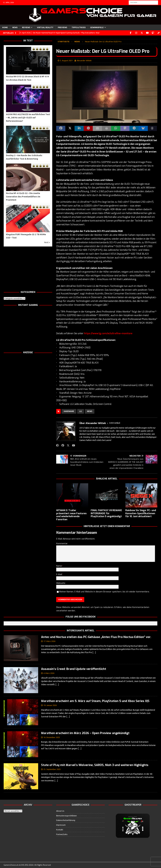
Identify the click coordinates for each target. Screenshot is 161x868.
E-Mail (59, 574)
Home (5, 27)
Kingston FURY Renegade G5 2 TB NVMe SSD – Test (26, 236)
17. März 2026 (49, 641)
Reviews (26, 27)
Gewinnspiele (97, 27)
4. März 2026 (49, 673)
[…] (94, 652)
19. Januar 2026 (50, 705)
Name (59, 566)
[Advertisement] (28, 269)
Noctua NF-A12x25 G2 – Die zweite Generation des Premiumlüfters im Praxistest (23, 197)
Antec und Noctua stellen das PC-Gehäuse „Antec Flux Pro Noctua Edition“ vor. (96, 637)
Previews (62, 27)
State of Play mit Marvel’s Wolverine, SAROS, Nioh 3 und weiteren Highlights (95, 765)
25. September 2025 (52, 769)
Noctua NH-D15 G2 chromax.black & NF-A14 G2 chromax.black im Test (27, 78)
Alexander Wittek (84, 60)
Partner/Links (62, 834)
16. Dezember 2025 (52, 737)
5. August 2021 (66, 60)
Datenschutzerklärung (66, 820)
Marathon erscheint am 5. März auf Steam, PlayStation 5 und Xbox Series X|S (95, 701)
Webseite (61, 583)
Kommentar (62, 544)
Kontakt (60, 830)
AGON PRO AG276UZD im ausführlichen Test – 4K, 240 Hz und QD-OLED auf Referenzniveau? (28, 118)
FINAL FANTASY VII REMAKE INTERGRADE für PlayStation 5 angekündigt (106, 513)
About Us (60, 811)
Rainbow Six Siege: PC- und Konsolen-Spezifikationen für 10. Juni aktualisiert (141, 513)
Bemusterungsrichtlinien (66, 815)
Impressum (61, 825)
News (15, 27)
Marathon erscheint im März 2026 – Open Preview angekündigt (85, 733)
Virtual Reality (45, 27)
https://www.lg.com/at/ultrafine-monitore (108, 333)
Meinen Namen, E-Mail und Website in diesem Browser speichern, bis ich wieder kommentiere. (104, 592)
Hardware (69, 411)
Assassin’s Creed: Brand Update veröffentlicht (74, 669)
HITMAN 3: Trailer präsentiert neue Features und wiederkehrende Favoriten (71, 515)
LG (81, 411)
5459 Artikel (115, 423)
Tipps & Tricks (79, 27)
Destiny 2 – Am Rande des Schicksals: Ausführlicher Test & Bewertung (24, 157)
